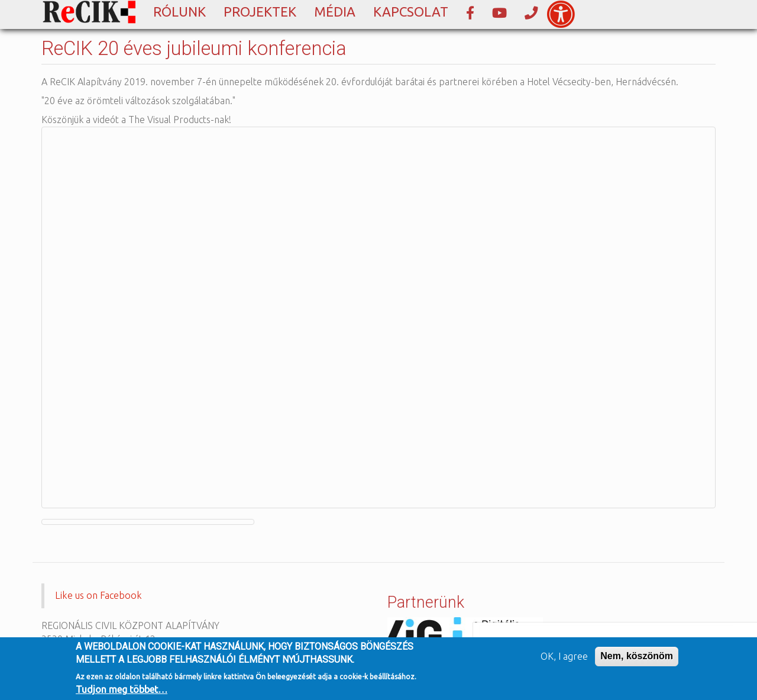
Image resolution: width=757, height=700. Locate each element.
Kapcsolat (411, 12)
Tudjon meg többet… (122, 689)
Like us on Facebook (98, 595)
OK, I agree (564, 656)
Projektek (260, 12)
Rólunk (179, 12)
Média (335, 12)
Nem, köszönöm (637, 656)
